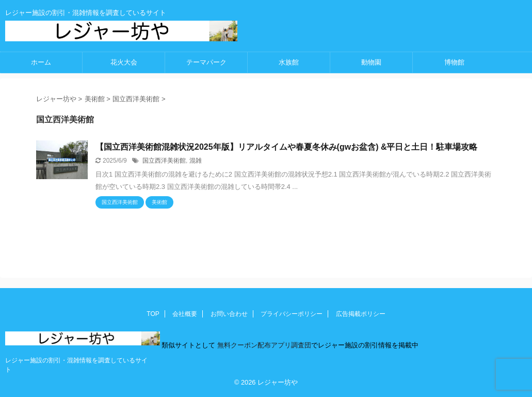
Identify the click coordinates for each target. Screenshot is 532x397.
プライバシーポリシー (292, 314)
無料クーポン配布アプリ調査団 (263, 345)
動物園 (371, 62)
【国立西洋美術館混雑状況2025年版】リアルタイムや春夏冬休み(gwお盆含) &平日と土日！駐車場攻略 (286, 147)
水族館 (289, 62)
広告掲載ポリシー (361, 314)
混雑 (196, 161)
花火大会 (124, 62)
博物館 (454, 62)
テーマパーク (206, 62)
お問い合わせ (229, 314)
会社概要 (185, 314)
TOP (153, 314)
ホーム (41, 62)
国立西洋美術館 (164, 161)
